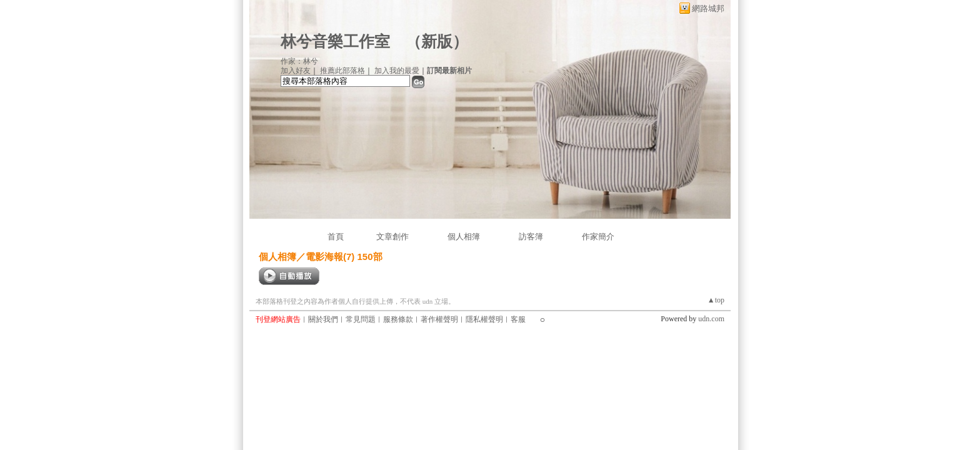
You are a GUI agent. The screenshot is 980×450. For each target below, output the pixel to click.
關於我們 (323, 319)
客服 (518, 319)
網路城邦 (708, 8)
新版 (437, 42)
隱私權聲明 (484, 319)
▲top (716, 300)
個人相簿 (464, 237)
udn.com (711, 319)
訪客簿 (531, 237)
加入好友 (296, 71)
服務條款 (398, 319)
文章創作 (392, 237)
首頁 (336, 237)
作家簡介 (598, 237)
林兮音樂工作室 (335, 42)
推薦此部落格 (342, 71)
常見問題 (361, 319)
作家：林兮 (299, 61)
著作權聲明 (439, 319)
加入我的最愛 (397, 71)
